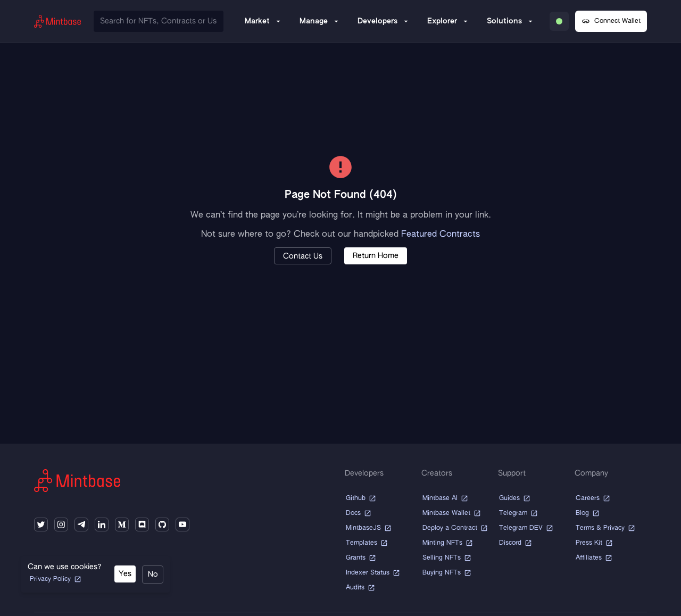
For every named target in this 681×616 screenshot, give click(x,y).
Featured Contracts (441, 235)
